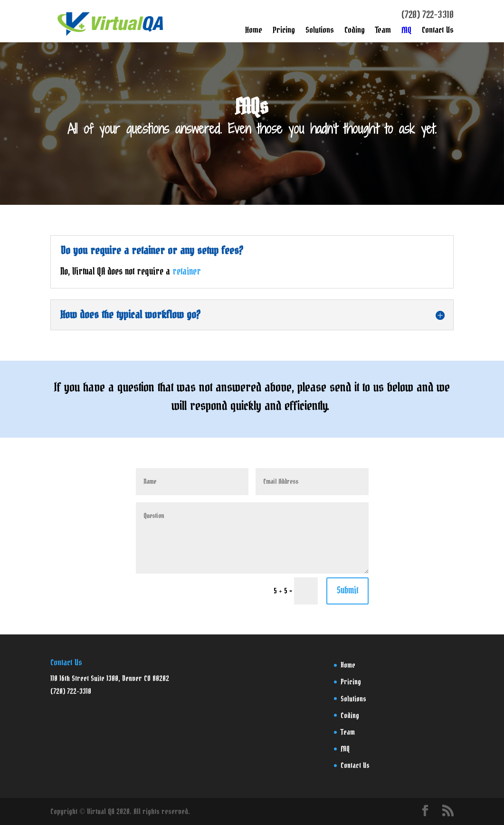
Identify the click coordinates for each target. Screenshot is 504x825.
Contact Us (438, 32)
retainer (187, 272)
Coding (355, 32)
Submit (347, 591)
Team (383, 32)
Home (254, 32)
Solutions (320, 32)
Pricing (284, 32)
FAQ (406, 32)
